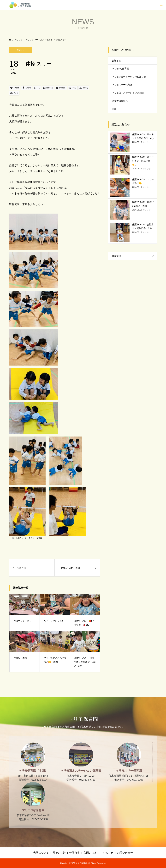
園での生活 (59, 853)
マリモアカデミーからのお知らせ (129, 77)
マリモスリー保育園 (33, 538)
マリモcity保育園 (120, 69)
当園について (41, 853)
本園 (114, 109)
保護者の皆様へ (120, 101)
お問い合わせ (125, 853)
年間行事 (75, 853)
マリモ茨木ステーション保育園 (128, 93)
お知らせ (21, 50)
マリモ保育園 (83, 719)
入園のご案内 (91, 853)
